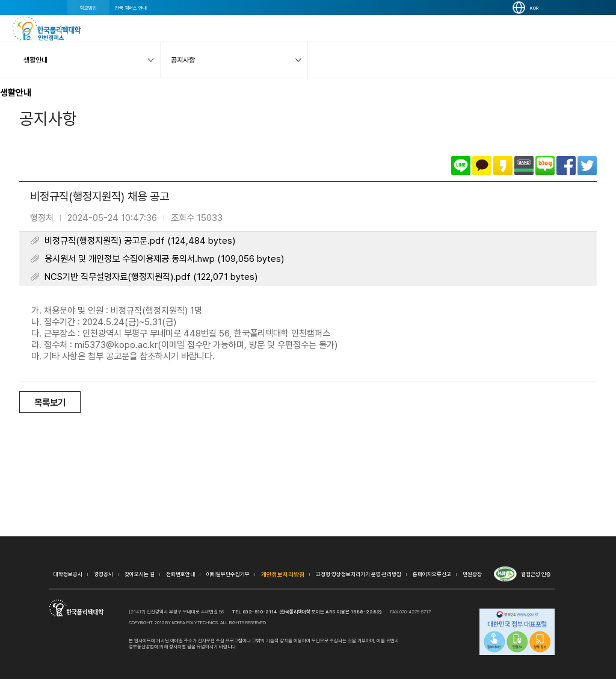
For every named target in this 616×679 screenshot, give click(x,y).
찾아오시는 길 (140, 574)
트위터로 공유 (587, 166)
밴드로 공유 (524, 166)
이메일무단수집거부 (228, 574)
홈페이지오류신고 (432, 574)
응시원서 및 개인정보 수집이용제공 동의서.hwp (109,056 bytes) (164, 259)
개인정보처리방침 (283, 574)
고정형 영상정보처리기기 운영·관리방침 (359, 574)
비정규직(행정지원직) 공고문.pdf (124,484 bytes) (140, 241)
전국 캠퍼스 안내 (131, 8)
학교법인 (88, 8)
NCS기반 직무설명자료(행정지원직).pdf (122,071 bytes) (151, 277)
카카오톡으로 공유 (482, 166)
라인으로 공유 (461, 166)
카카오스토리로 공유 (503, 166)
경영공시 (103, 574)
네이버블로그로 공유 (545, 166)
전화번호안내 (180, 574)
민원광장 (472, 574)
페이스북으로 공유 (566, 166)
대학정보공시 (68, 574)
